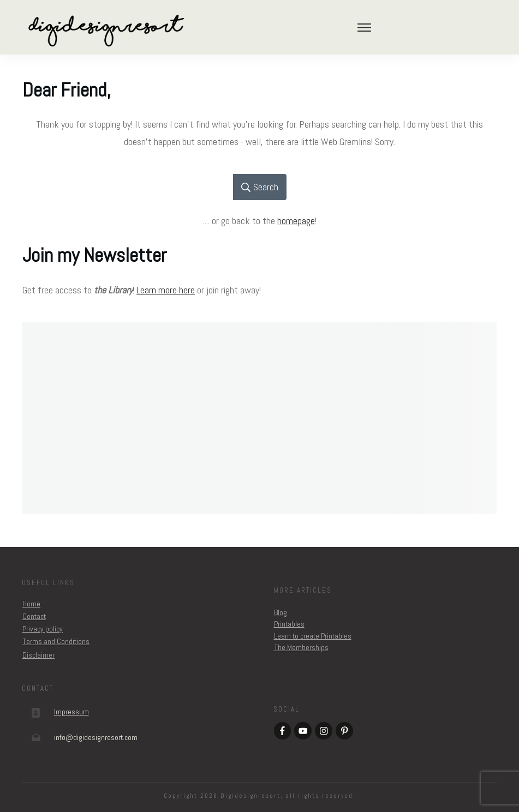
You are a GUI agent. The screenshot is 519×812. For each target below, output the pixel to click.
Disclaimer (38, 655)
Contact (34, 616)
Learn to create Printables (313, 636)
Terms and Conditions (56, 641)
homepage (296, 221)
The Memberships (301, 647)
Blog (281, 612)
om (96, 737)
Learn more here (166, 290)
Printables (289, 624)
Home (31, 604)
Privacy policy (43, 629)
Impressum (71, 712)
